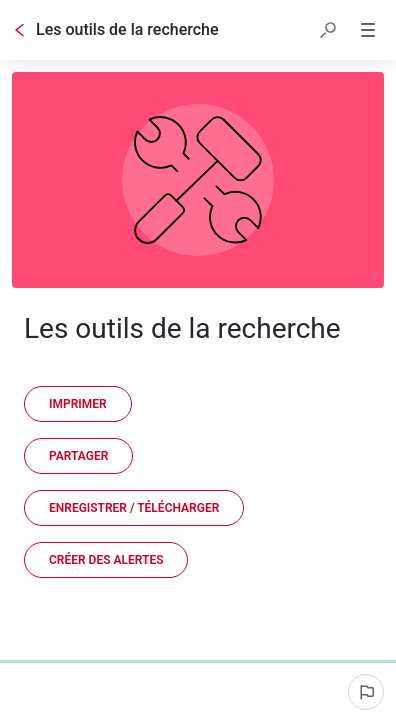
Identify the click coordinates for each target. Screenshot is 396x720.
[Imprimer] (78, 404)
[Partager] (78, 456)
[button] (328, 30)
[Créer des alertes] (106, 560)
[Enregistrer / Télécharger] (134, 508)
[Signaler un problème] (366, 692)
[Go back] (20, 30)
